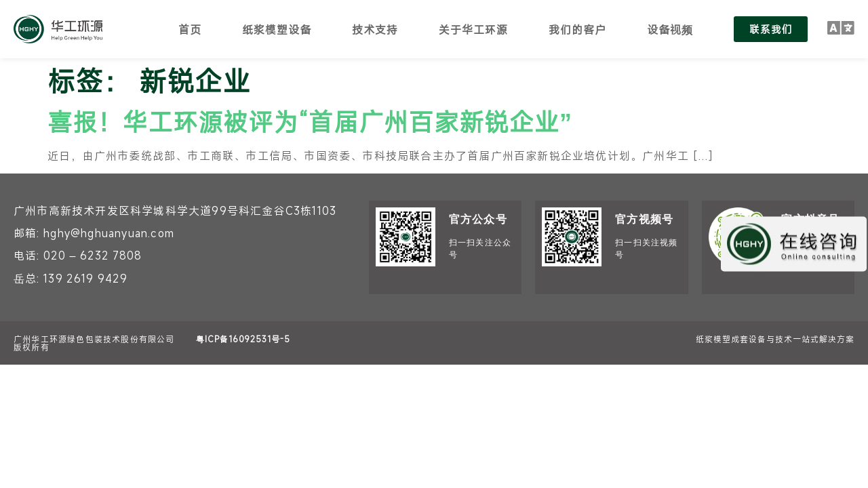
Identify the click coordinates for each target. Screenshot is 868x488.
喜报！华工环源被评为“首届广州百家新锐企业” (310, 121)
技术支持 (374, 29)
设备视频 (669, 29)
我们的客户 (577, 29)
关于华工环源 (473, 29)
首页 (189, 29)
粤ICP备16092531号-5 (243, 339)
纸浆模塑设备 (276, 29)
